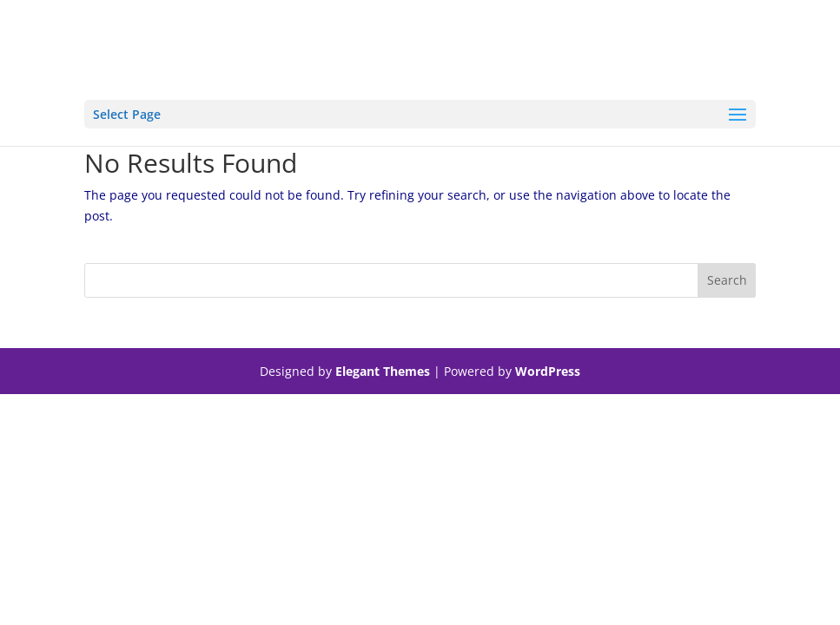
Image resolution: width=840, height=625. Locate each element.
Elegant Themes (383, 371)
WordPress (548, 371)
